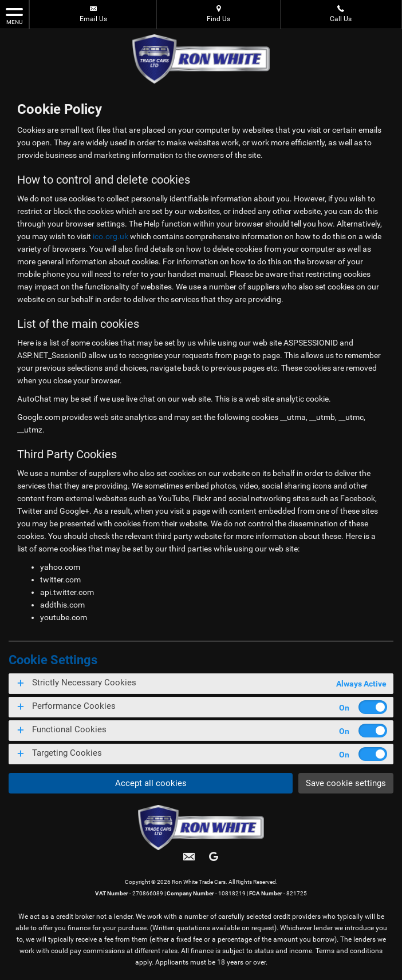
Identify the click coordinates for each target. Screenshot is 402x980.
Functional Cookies (69, 729)
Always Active (361, 684)
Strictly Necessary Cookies (84, 683)
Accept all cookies (149, 783)
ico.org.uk (111, 236)
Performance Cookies (74, 706)
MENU (14, 15)
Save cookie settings (344, 783)
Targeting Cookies (67, 753)
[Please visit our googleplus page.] (213, 861)
